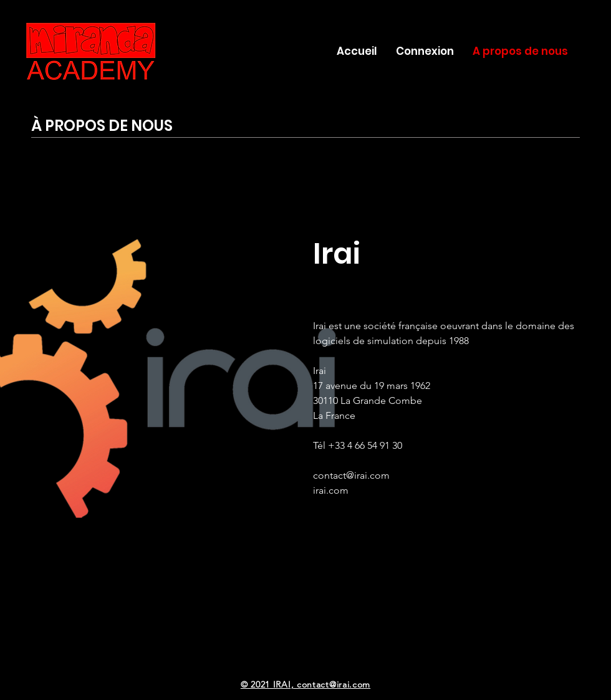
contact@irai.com (351, 475)
